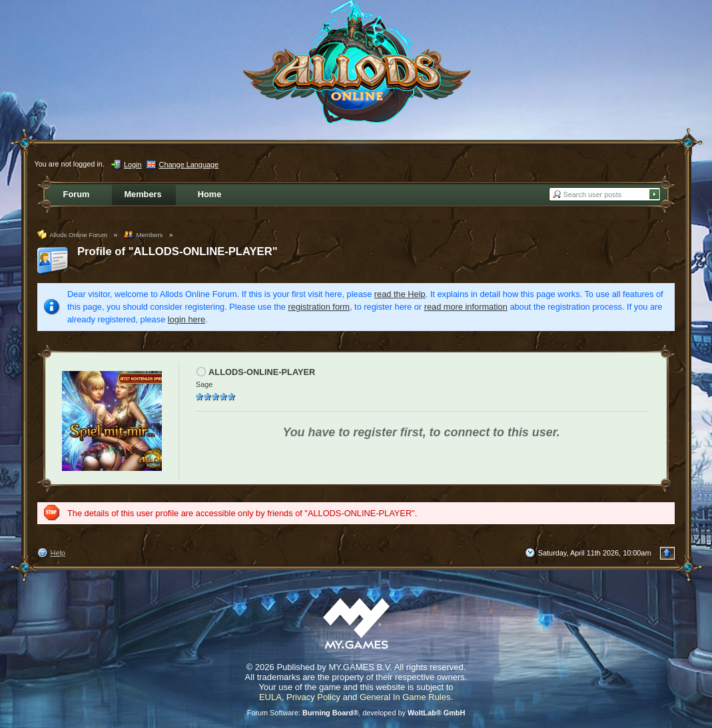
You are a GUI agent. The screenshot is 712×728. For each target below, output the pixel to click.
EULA (270, 697)
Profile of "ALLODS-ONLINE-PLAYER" (178, 251)
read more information (466, 307)
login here (186, 319)
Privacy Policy (313, 697)
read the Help (400, 294)
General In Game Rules (405, 697)
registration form (319, 307)
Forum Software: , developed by (356, 713)
